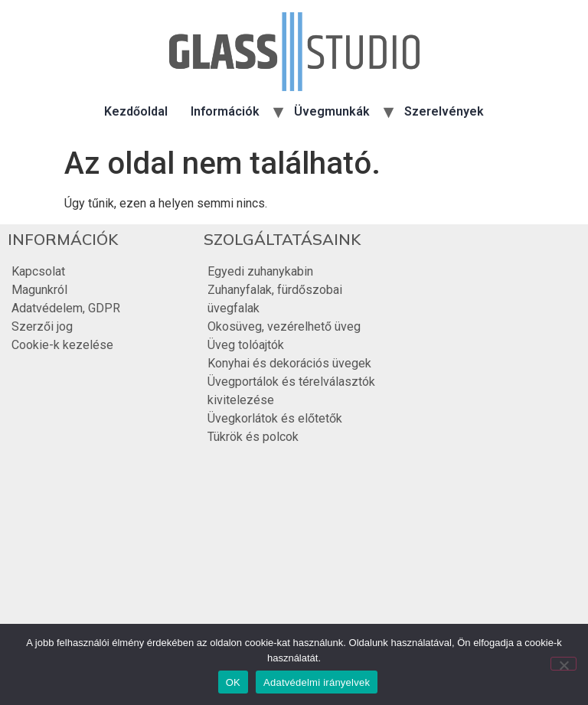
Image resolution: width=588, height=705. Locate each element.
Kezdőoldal (136, 111)
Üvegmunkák (332, 111)
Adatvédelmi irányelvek (317, 682)
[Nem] (563, 664)
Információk (225, 111)
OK (233, 682)
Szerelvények (444, 111)
